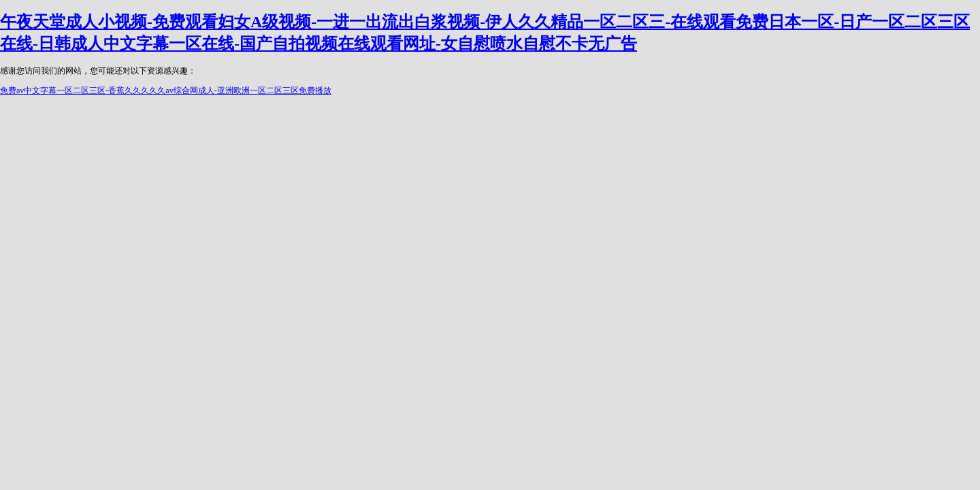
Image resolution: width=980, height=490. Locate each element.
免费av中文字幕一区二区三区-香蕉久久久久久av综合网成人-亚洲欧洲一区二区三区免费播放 (166, 91)
